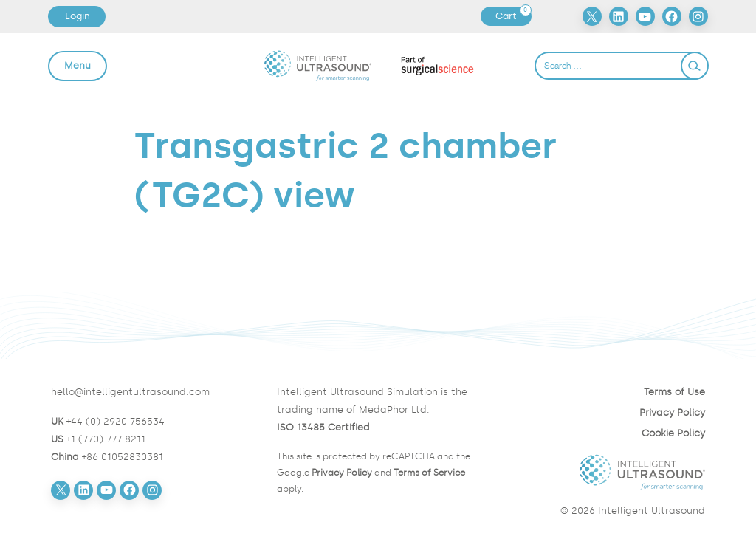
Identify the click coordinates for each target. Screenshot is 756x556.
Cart (513, 16)
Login (78, 16)
